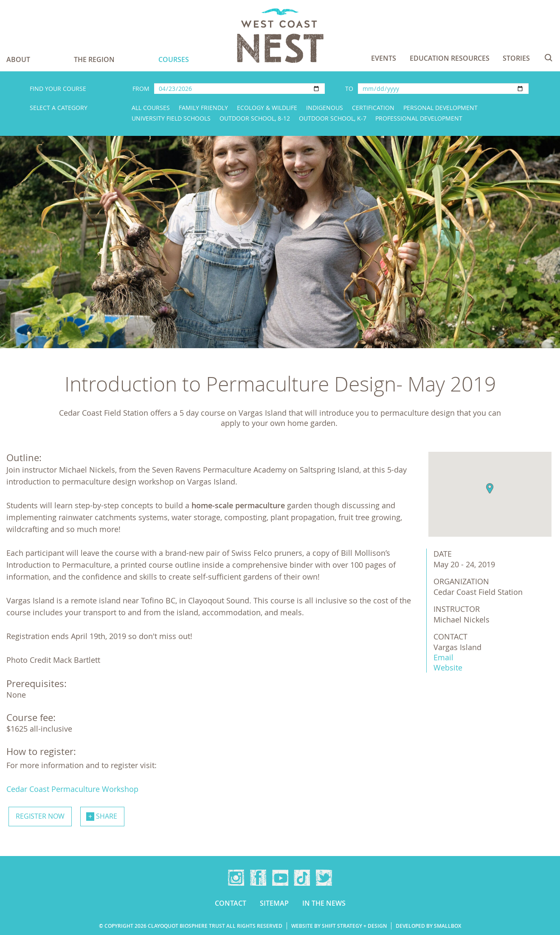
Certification (373, 108)
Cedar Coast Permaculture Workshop (72, 789)
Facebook (258, 878)
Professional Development (419, 118)
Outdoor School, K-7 (333, 118)
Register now (40, 816)
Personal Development (440, 108)
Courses (174, 59)
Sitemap (274, 903)
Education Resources (450, 58)
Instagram (236, 878)
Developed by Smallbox (428, 926)
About (18, 59)
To (349, 89)
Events (384, 58)
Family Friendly (203, 108)
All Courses (151, 108)
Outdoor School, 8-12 (255, 118)
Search (549, 58)
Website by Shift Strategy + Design (339, 926)
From (141, 89)
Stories (516, 58)
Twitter (324, 878)
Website (448, 667)
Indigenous (325, 108)
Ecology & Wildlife (267, 108)
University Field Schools (171, 118)
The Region (94, 59)
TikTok (302, 878)
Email (443, 657)
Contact (231, 903)
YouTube (280, 878)
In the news (324, 903)
